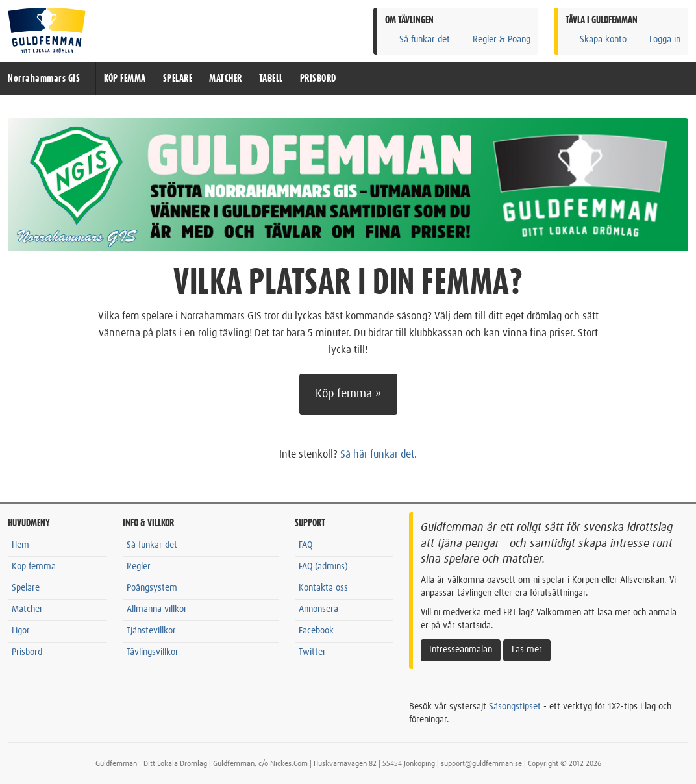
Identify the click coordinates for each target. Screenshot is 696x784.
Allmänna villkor (157, 609)
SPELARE (178, 79)
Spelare (26, 588)
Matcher (27, 609)
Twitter (312, 652)
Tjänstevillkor (151, 631)
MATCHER (226, 79)
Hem (20, 545)
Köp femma (34, 567)
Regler (139, 567)
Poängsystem (152, 588)
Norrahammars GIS (44, 79)
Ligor (21, 631)
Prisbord (27, 652)
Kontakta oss (323, 588)
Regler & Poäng (494, 39)
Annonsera (318, 609)
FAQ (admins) (323, 567)
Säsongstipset (515, 707)
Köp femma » (348, 394)
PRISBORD (318, 79)
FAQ (305, 545)
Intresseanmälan (461, 650)
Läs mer (527, 650)
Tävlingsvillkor (153, 652)
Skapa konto (596, 39)
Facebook (316, 631)
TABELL (271, 79)
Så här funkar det (377, 454)
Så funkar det (417, 39)
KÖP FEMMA (125, 79)
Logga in (658, 39)
